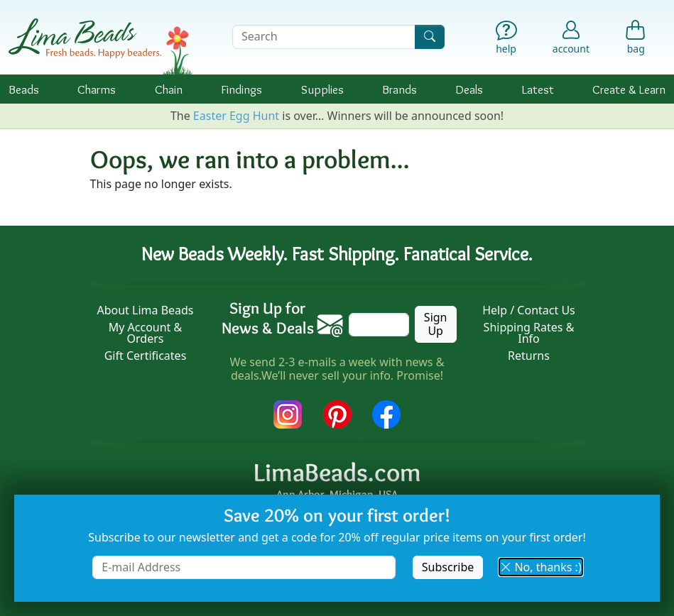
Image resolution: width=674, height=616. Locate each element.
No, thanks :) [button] (540, 567)
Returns (529, 356)
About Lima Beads (145, 310)
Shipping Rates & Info (529, 333)
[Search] (430, 37)
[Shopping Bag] (636, 40)
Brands (399, 89)
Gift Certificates (146, 356)
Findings (241, 89)
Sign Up (436, 324)
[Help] (506, 40)
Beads (24, 89)
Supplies (322, 89)
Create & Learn (629, 89)
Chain (169, 89)
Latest (538, 89)
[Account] (571, 37)
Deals (469, 89)
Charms (97, 89)
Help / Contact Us (529, 310)
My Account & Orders (146, 333)
